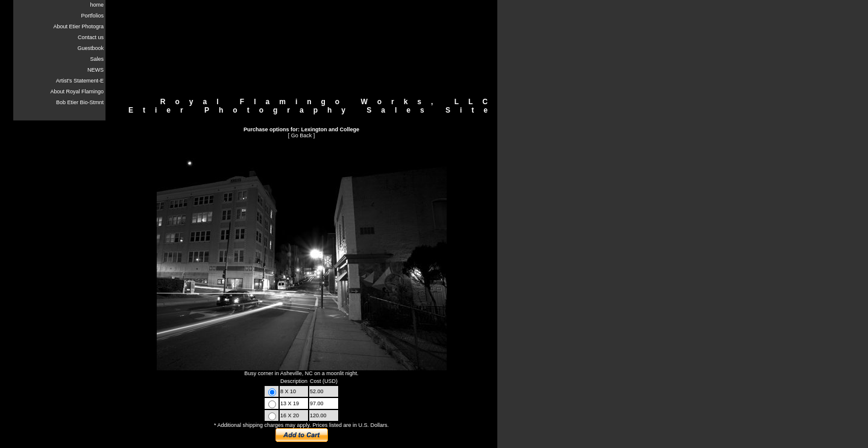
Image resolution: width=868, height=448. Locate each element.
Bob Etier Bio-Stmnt (80, 102)
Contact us (91, 37)
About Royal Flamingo (77, 92)
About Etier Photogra (78, 26)
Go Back (302, 135)
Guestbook (90, 48)
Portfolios (92, 16)
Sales (97, 59)
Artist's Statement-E (80, 81)
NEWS (96, 70)
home (97, 5)
